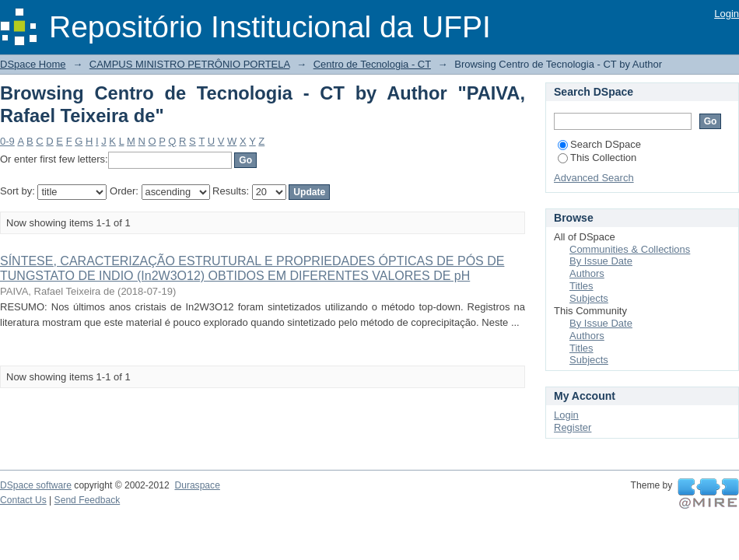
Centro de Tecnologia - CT (372, 64)
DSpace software (36, 485)
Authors (587, 273)
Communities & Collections (630, 249)
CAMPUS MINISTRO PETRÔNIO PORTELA (190, 64)
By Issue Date (601, 261)
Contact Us (23, 500)
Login (727, 14)
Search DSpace (599, 144)
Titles (581, 286)
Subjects (589, 298)
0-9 (7, 141)
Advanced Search (594, 178)
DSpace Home (33, 64)
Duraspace (197, 485)
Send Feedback (88, 500)
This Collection (597, 157)
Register (573, 427)
